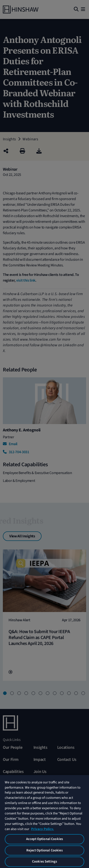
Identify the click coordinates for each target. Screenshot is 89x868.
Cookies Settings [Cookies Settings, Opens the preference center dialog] (44, 861)
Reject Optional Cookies (44, 850)
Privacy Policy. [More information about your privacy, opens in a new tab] (42, 829)
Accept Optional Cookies (44, 839)
